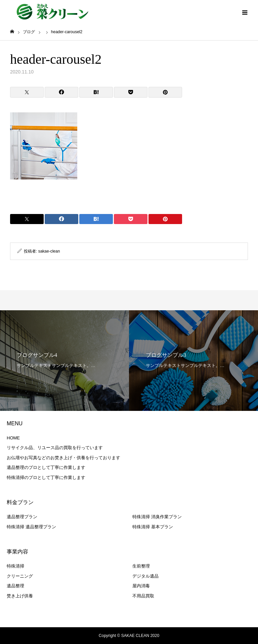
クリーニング (20, 576)
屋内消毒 (141, 586)
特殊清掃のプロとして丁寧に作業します (46, 477)
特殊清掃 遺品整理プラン (31, 527)
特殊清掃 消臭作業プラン (157, 517)
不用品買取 (143, 596)
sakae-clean (49, 251)
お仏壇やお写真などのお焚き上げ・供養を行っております (63, 458)
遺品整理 (15, 586)
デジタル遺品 (145, 576)
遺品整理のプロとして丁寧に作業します (46, 467)
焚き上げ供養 (20, 596)
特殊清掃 (15, 566)
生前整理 (141, 566)
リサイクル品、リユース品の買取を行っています (55, 448)
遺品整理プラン (22, 517)
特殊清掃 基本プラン (153, 527)
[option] (64, 361)
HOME (13, 438)
